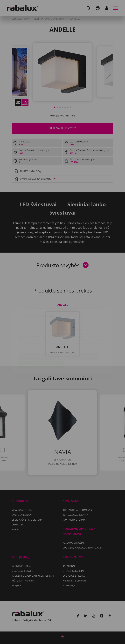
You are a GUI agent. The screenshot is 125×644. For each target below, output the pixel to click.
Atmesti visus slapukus (78, 337)
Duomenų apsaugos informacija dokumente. (80, 328)
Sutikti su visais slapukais (41, 346)
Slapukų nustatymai (37, 337)
